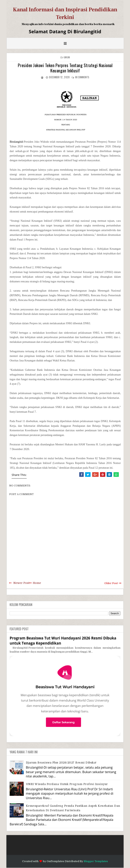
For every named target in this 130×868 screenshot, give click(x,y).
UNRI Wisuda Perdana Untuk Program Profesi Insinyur (67, 784)
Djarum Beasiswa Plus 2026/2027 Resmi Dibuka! (61, 763)
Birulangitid (16, 142)
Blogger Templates (96, 861)
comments (82, 77)
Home (37, 583)
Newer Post (21, 583)
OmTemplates (55, 861)
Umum (67, 57)
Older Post (111, 583)
